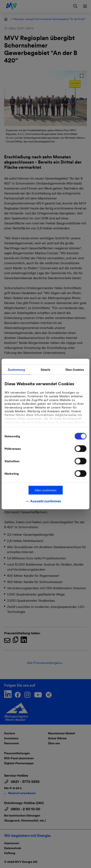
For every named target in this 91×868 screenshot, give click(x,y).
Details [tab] (46, 370)
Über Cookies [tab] (75, 370)
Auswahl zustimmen (46, 501)
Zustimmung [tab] (16, 370)
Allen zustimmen (46, 490)
